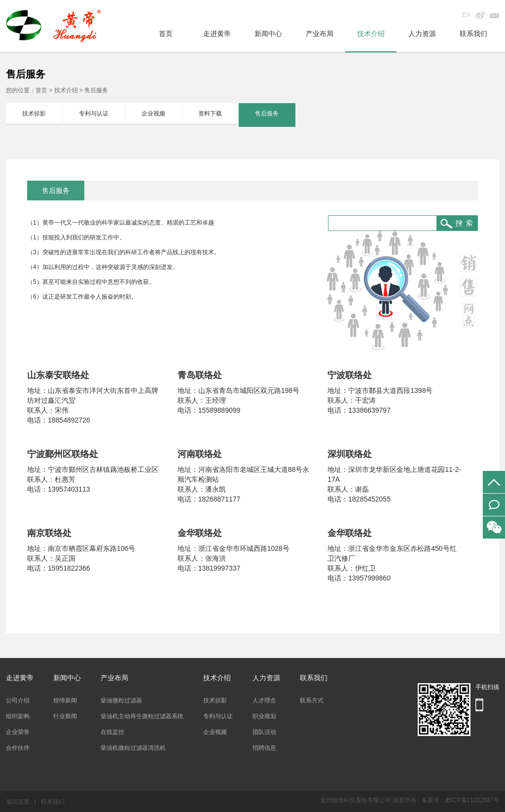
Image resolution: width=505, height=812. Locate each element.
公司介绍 (18, 700)
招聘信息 (264, 748)
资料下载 (210, 114)
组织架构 (18, 716)
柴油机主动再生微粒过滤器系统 (142, 716)
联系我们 (473, 34)
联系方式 (312, 700)
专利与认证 (94, 114)
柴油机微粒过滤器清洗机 (133, 748)
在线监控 (112, 732)
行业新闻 (65, 716)
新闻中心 (268, 34)
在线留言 (494, 505)
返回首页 (18, 802)
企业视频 (153, 114)
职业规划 (264, 716)
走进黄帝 (217, 34)
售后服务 (267, 114)
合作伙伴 (18, 748)
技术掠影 (34, 114)
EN (466, 15)
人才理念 (264, 700)
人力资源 (422, 34)
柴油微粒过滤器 (121, 700)
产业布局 (320, 34)
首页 (166, 34)
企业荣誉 (18, 732)
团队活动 (264, 732)
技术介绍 (371, 34)
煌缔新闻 (65, 700)
